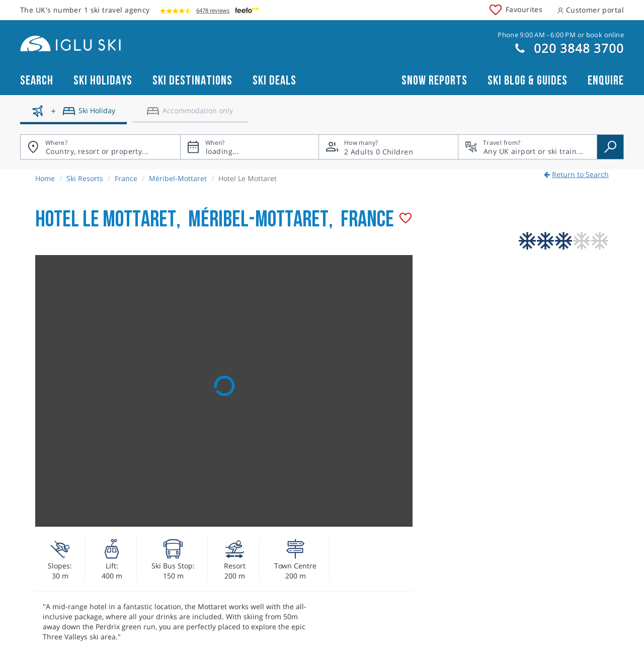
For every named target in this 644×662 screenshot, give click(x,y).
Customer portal (591, 10)
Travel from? (502, 143)
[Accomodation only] (190, 115)
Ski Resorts (85, 178)
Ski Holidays (103, 81)
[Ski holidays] (73, 115)
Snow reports (434, 81)
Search (37, 81)
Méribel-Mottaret (178, 178)
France (126, 178)
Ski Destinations (192, 81)
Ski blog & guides (528, 81)
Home (45, 178)
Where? (56, 143)
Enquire (606, 81)
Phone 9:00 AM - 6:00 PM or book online (561, 35)
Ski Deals (274, 81)
